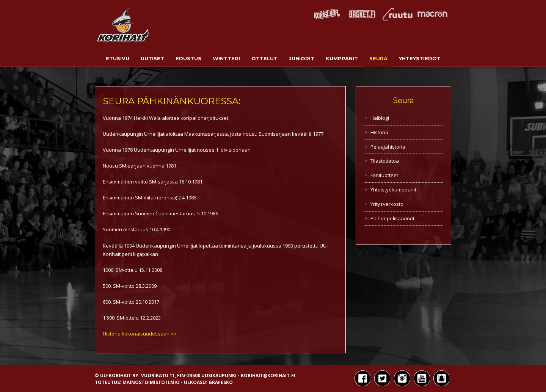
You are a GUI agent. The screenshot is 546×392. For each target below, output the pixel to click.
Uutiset (152, 58)
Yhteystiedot (420, 58)
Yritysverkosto (387, 204)
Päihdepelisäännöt (392, 218)
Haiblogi (380, 118)
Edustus (188, 58)
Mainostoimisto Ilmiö (151, 382)
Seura (378, 58)
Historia (379, 132)
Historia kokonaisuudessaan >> (140, 334)
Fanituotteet (384, 175)
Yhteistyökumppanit (393, 190)
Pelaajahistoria (388, 147)
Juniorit (302, 58)
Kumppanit (342, 58)
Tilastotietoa (385, 161)
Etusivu (118, 58)
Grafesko (221, 382)
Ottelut (264, 58)
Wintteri (226, 58)
